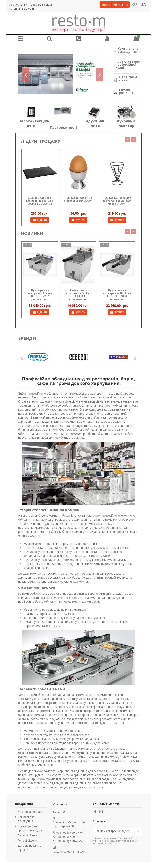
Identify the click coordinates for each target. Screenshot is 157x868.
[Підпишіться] (137, 831)
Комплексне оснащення (128, 50)
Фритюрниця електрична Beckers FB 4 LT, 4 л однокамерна (117, 294)
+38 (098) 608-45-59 (70, 841)
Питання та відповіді (22, 9)
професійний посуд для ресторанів (52, 413)
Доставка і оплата (41, 5)
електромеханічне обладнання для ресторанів (58, 715)
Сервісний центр (128, 79)
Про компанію (18, 5)
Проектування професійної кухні (128, 64)
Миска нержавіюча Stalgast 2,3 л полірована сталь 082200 (117, 202)
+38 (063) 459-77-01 (70, 832)
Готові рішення (126, 91)
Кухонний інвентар (126, 123)
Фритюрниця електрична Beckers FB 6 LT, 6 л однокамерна (40, 294)
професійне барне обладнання (40, 602)
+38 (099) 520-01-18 (70, 837)
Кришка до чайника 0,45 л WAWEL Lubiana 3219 (40, 201)
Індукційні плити (94, 123)
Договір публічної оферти (30, 848)
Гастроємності (64, 127)
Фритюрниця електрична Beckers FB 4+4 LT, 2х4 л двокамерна (78, 294)
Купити (40, 220)
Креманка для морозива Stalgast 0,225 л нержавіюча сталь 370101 (78, 202)
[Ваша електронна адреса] (113, 831)
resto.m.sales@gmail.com (70, 851)
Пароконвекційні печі (34, 123)
